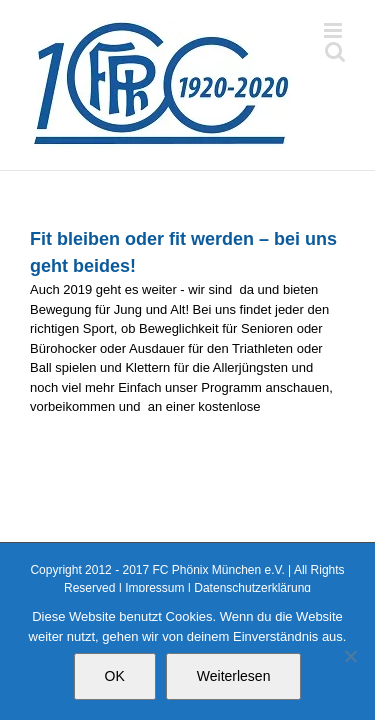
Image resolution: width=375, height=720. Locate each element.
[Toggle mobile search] (335, 51)
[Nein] (350, 656)
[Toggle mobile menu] (334, 30)
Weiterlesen (234, 676)
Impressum (154, 588)
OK (115, 676)
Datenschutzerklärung (252, 588)
